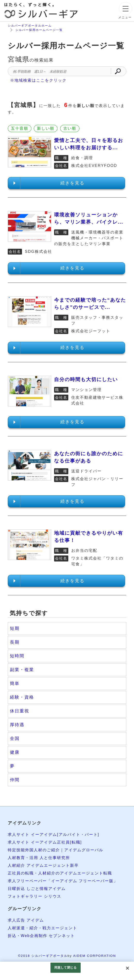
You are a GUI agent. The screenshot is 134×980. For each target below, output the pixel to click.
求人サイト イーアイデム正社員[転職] (45, 842)
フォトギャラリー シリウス (35, 896)
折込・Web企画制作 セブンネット (41, 936)
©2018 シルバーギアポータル (43, 956)
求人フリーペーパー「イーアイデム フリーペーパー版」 (63, 881)
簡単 (15, 683)
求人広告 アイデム (26, 920)
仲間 (15, 780)
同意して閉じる (65, 968)
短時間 (17, 656)
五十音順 (20, 128)
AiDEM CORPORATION (95, 956)
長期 (15, 642)
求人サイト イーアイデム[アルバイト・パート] (53, 834)
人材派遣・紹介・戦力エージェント (42, 928)
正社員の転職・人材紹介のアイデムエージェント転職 (60, 873)
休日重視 (20, 711)
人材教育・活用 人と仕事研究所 (39, 858)
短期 (15, 628)
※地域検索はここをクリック (38, 80)
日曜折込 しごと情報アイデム (37, 889)
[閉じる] (127, 968)
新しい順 (46, 128)
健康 (15, 752)
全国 (15, 739)
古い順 (70, 128)
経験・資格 (22, 697)
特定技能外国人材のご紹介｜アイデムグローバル (56, 850)
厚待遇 (17, 725)
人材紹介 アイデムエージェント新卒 (43, 865)
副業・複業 (22, 670)
